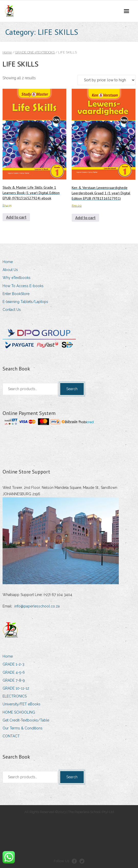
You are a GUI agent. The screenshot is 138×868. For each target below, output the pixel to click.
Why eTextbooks (17, 278)
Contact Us (12, 310)
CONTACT (11, 736)
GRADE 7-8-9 (14, 680)
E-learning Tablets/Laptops (25, 302)
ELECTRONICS (15, 696)
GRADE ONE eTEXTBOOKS (35, 52)
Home (7, 52)
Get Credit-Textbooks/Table (26, 720)
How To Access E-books (23, 286)
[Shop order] (107, 80)
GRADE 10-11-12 (16, 688)
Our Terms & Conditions (23, 728)
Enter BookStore (16, 294)
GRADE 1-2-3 (13, 664)
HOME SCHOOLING (19, 712)
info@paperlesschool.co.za (37, 606)
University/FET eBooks (22, 704)
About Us (10, 270)
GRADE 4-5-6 (14, 672)
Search (72, 389)
